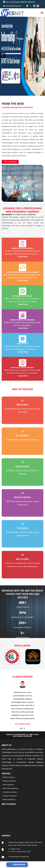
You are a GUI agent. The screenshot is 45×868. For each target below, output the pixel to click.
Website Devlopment (9, 781)
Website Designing (9, 777)
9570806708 (31, 214)
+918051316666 (17, 865)
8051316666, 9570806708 (22, 736)
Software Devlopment (10, 796)
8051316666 (6, 214)
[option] (17, 657)
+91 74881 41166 (32, 734)
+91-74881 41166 (19, 214)
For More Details (10, 162)
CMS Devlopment (8, 785)
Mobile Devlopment (9, 800)
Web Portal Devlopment (10, 788)
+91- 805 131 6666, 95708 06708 (19, 852)
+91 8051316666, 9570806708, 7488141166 (22, 2)
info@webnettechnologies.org (12, 6)
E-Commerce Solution (10, 792)
